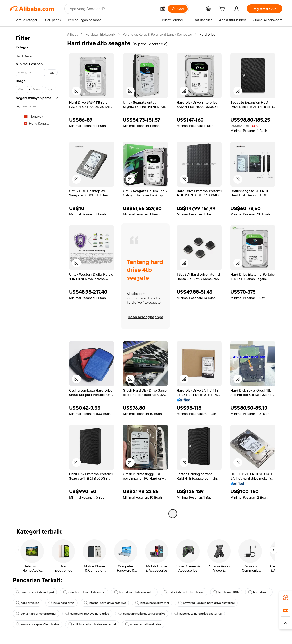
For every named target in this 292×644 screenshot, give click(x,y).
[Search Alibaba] (113, 9)
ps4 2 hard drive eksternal (36, 614)
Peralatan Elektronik (100, 34)
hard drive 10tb (226, 592)
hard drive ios (27, 603)
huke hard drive (61, 603)
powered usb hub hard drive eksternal (206, 603)
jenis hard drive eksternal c (84, 592)
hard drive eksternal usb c (134, 592)
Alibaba (73, 34)
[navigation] (37, 275)
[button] (163, 9)
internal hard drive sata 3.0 (105, 603)
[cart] (223, 10)
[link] (286, 598)
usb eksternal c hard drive (184, 592)
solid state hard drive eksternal (92, 624)
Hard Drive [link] (207, 34)
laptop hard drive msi (152, 603)
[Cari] (178, 9)
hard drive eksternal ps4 (35, 592)
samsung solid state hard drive (142, 614)
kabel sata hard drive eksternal (198, 614)
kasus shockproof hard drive (37, 624)
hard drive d (259, 592)
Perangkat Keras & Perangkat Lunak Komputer (157, 34)
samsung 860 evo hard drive (87, 614)
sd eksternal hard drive (143, 624)
